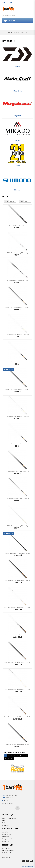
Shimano (17, 190)
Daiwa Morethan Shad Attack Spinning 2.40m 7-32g (18, 635)
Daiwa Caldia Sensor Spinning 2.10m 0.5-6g (17, 307)
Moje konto (6, 848)
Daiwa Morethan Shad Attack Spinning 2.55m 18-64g (18, 662)
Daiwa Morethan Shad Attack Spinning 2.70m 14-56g (18, 690)
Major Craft (17, 91)
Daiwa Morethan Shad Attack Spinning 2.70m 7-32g (18, 717)
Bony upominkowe (9, 839)
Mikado (17, 140)
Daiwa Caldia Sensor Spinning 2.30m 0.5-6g (17, 389)
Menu (5, 27)
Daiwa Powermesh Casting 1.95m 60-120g (17, 744)
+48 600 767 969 (11, 795)
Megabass (17, 116)
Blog (4, 820)
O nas (4, 823)
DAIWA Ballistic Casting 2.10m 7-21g (17, 226)
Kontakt (5, 832)
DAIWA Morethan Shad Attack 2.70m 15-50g (18, 553)
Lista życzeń (7, 853)
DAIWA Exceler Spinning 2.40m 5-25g (18, 526)
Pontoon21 (17, 165)
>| (12, 758)
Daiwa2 (17, 66)
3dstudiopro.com (27, 866)
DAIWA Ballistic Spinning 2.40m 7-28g (18, 280)
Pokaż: (22, 201)
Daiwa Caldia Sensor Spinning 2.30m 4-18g (18, 417)
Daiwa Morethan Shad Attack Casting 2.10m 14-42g (18, 580)
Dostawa (5, 825)
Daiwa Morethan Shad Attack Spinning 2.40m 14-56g (18, 608)
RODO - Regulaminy (9, 818)
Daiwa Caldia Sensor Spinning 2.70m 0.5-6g (17, 444)
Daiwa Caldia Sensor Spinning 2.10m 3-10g (18, 335)
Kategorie (16, 33)
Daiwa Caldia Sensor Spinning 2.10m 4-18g (18, 362)
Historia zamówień (9, 851)
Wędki (23, 33)
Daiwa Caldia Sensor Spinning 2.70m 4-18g (18, 499)
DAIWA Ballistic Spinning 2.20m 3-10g (18, 253)
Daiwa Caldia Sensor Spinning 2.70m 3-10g (18, 471)
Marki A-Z (6, 841)
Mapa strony (7, 834)
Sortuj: (6, 201)
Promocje (6, 837)
